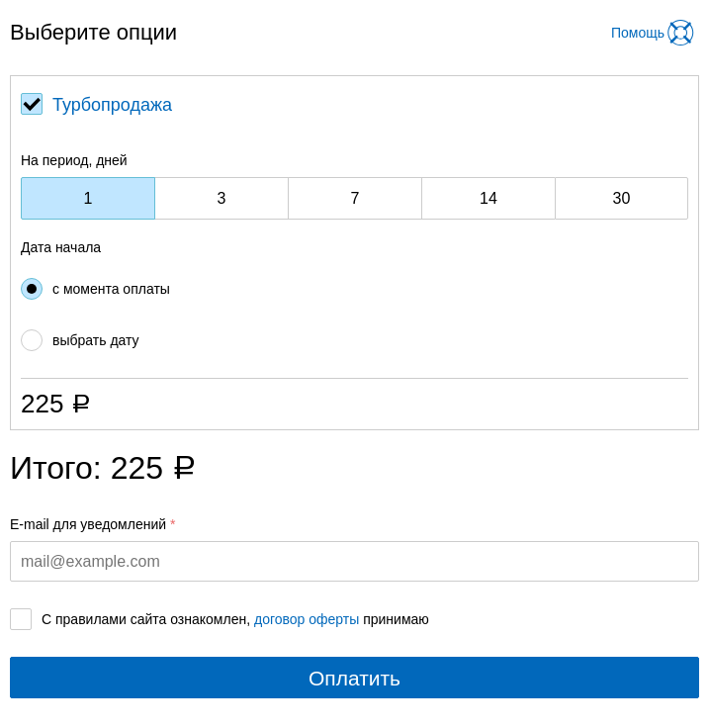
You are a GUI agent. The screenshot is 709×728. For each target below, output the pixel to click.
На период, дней (74, 160)
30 (622, 198)
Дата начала (61, 247)
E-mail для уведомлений (88, 524)
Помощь (638, 33)
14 (488, 198)
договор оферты (307, 619)
